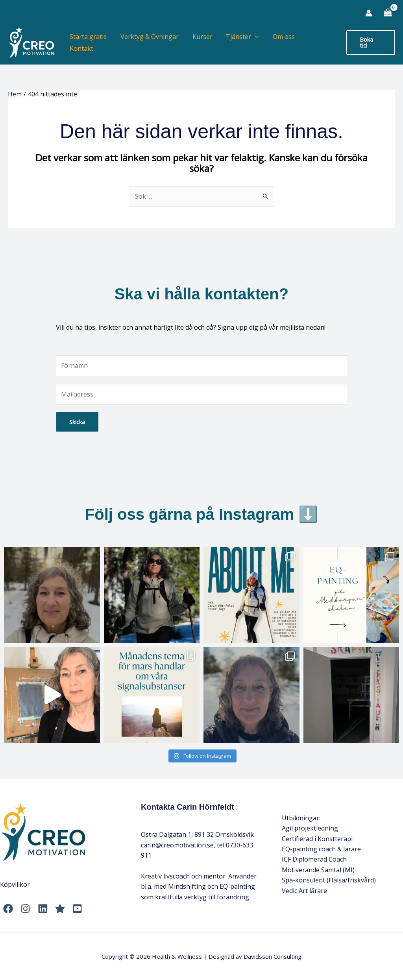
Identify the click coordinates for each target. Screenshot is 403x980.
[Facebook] (8, 909)
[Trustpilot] (60, 909)
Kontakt (320, 42)
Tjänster (245, 42)
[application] (257, 42)
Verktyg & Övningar (154, 42)
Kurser (206, 42)
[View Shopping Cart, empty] (388, 13)
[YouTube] (77, 909)
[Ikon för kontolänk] (369, 13)
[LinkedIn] (43, 909)
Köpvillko (14, 884)
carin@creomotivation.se (177, 845)
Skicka (77, 422)
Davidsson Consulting (273, 956)
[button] (371, 42)
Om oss (285, 42)
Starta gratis (94, 42)
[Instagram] (25, 909)
